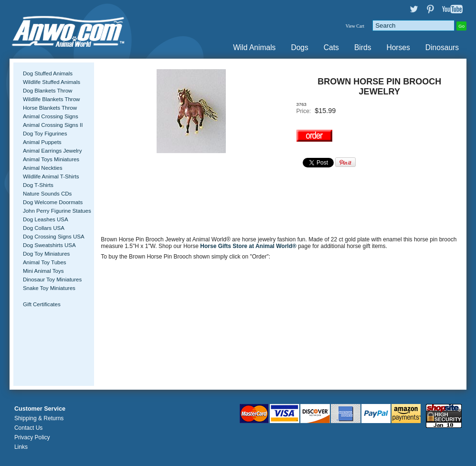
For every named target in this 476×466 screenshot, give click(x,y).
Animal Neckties (43, 168)
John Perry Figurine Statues (57, 211)
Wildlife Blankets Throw (51, 99)
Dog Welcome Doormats (53, 202)
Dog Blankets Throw (48, 91)
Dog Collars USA (44, 228)
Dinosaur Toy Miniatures (52, 280)
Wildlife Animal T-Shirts (51, 176)
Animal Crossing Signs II (53, 125)
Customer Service (40, 409)
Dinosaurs (442, 47)
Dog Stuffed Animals (48, 73)
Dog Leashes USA (46, 219)
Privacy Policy (32, 437)
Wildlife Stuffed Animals (52, 82)
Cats (331, 47)
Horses (398, 47)
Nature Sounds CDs (47, 194)
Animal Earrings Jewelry (53, 151)
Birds (363, 47)
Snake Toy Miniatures (49, 288)
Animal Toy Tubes (45, 262)
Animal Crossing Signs (51, 116)
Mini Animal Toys (43, 271)
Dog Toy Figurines (45, 134)
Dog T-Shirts (38, 185)
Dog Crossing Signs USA (54, 237)
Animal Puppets (42, 142)
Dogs (299, 47)
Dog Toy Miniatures (46, 254)
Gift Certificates (42, 304)
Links (21, 447)
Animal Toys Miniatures (51, 159)
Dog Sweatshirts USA (49, 245)
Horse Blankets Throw (50, 108)
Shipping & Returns (39, 418)
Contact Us (28, 428)
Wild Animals (254, 47)
